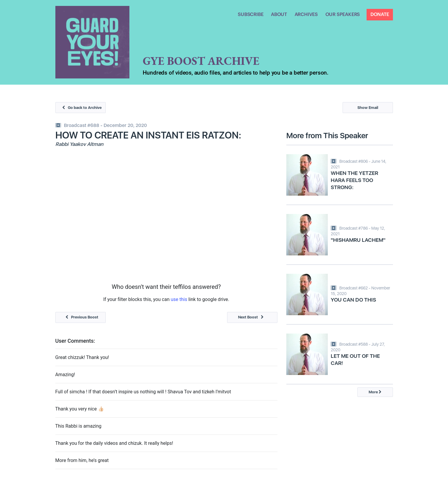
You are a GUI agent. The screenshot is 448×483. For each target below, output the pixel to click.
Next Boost (252, 317)
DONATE (380, 15)
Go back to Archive (80, 108)
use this (179, 299)
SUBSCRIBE (251, 15)
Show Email (368, 108)
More (375, 392)
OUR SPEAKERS (343, 15)
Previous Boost (80, 317)
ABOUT (279, 15)
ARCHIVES (306, 15)
